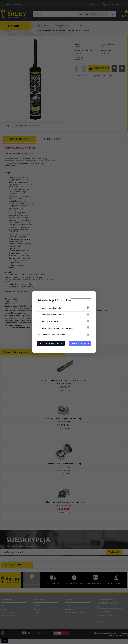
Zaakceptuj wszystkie (80, 343)
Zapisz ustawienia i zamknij (51, 343)
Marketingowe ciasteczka (53, 315)
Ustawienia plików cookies (54, 300)
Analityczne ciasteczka (52, 321)
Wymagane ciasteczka (52, 308)
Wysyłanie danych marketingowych (57, 328)
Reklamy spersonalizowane (54, 335)
